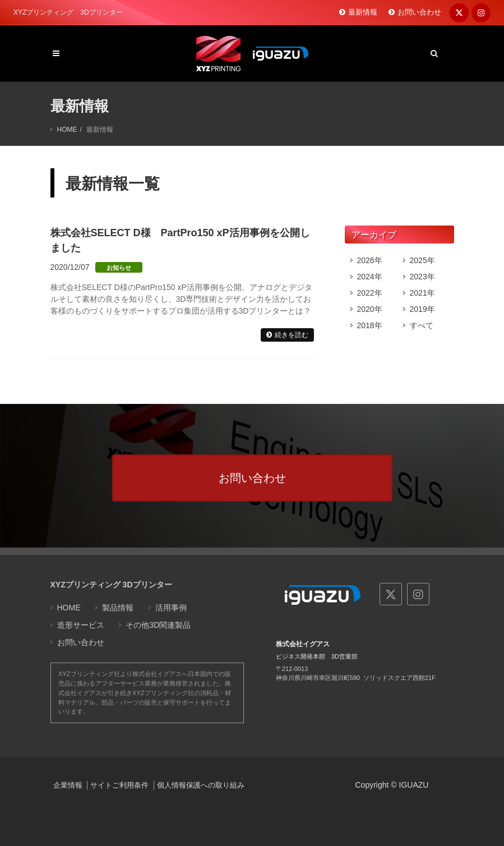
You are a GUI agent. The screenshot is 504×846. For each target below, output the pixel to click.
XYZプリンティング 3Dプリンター (111, 585)
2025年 (422, 260)
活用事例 (171, 608)
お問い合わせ (419, 12)
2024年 (370, 277)
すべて (422, 325)
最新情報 (363, 12)
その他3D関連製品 (158, 625)
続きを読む (292, 335)
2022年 (370, 293)
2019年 (422, 309)
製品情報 (118, 608)
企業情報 (68, 785)
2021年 (422, 293)
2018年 (370, 325)
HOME (67, 130)
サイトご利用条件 (119, 785)
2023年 (422, 277)
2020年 (370, 309)
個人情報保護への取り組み (201, 785)
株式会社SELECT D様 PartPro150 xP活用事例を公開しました (180, 240)
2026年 (370, 260)
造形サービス (81, 625)
